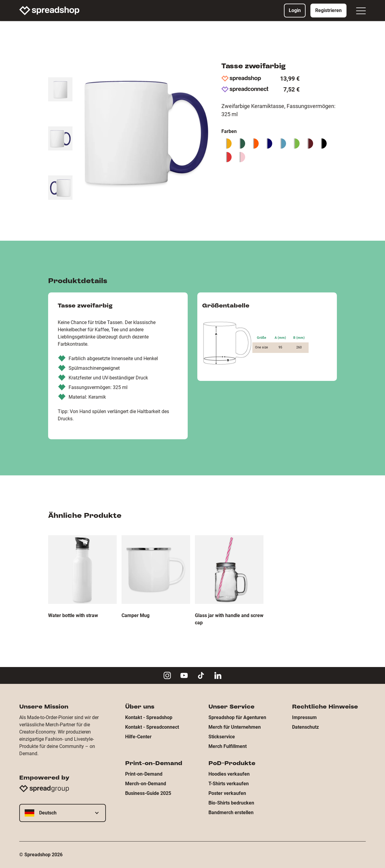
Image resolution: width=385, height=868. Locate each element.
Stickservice (222, 737)
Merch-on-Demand (146, 784)
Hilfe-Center (138, 737)
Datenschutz (305, 727)
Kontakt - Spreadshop (149, 717)
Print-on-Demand (144, 774)
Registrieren (328, 10)
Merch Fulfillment (228, 746)
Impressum (304, 717)
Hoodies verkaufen (229, 774)
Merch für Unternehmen (235, 727)
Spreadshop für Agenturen (237, 717)
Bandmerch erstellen (231, 812)
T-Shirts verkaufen (229, 784)
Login (295, 10)
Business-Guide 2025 (148, 793)
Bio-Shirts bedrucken (231, 803)
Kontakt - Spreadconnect (152, 727)
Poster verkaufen (227, 793)
